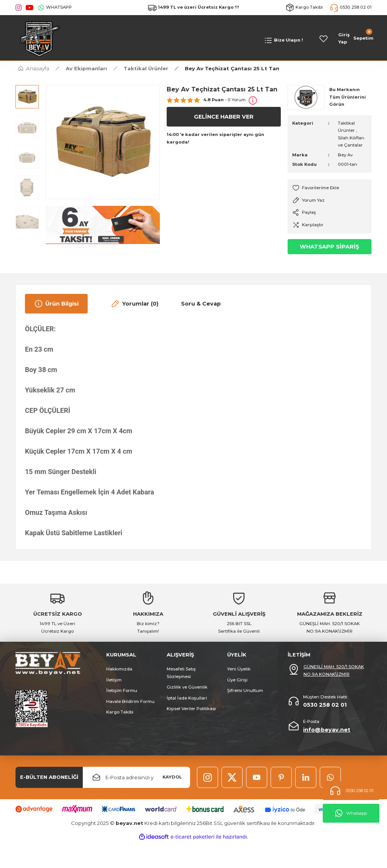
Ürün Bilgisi (56, 304)
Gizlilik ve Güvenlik (187, 687)
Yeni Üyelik (239, 669)
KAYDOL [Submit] (172, 777)
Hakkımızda (119, 669)
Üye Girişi (237, 680)
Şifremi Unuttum (245, 690)
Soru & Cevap (201, 304)
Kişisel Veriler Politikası (191, 709)
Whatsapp (351, 813)
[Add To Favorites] (330, 188)
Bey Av (345, 155)
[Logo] (38, 38)
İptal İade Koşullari (187, 698)
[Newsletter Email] (136, 777)
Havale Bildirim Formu (130, 701)
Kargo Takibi (120, 712)
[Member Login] (343, 39)
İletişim (114, 680)
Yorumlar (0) (134, 304)
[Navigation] (283, 40)
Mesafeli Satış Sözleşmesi (181, 673)
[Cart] (363, 39)
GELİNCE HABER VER (224, 117)
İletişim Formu (122, 690)
